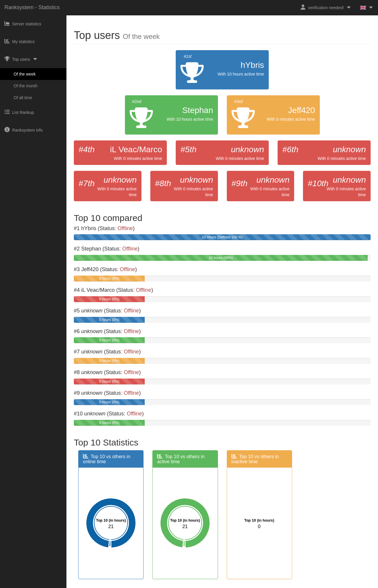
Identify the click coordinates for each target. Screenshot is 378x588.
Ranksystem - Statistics (32, 7)
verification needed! (326, 7)
